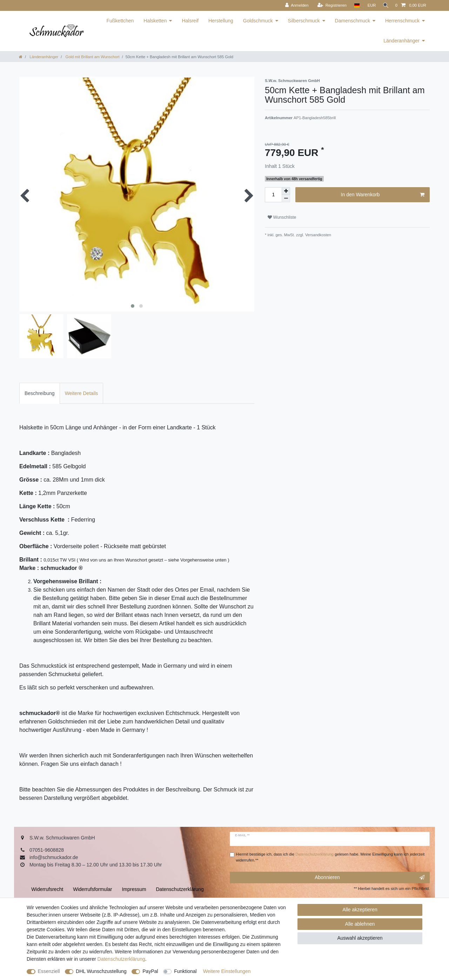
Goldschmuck (258, 21)
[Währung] (369, 5)
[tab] (40, 393)
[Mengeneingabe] (273, 195)
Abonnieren (370, 878)
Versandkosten (318, 235)
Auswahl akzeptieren (360, 938)
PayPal (150, 971)
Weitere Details (82, 393)
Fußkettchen (120, 21)
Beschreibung (40, 393)
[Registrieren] (330, 5)
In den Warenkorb (383, 195)
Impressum (134, 889)
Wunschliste (282, 217)
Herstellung (221, 21)
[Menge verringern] (286, 199)
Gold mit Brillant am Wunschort (92, 57)
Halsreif (190, 21)
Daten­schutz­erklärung (121, 959)
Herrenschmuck (402, 21)
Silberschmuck (304, 21)
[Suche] (384, 5)
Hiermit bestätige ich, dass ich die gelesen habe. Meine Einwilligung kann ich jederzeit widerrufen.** (330, 857)
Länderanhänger (401, 41)
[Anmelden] (294, 5)
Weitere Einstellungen (227, 971)
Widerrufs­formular (92, 889)
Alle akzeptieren (360, 910)
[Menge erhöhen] (286, 191)
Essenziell (49, 971)
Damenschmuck (353, 21)
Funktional (185, 971)
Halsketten (155, 21)
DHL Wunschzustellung (101, 971)
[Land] (354, 5)
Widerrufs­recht (47, 889)
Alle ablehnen (360, 924)
